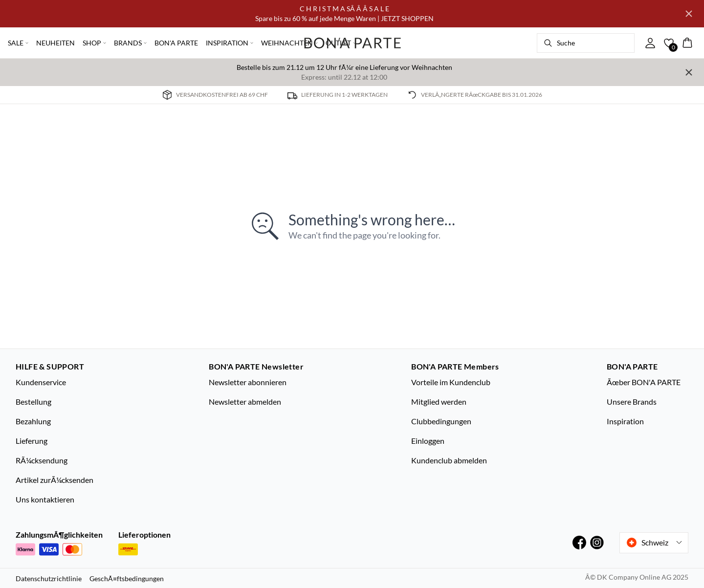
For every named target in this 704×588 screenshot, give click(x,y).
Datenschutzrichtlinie (49, 578)
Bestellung (33, 402)
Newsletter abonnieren (248, 382)
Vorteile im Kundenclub (451, 382)
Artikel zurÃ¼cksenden (55, 480)
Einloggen (428, 441)
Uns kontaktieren (45, 499)
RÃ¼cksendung (42, 460)
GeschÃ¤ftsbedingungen (127, 578)
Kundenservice (41, 382)
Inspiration (625, 421)
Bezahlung (33, 421)
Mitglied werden (439, 402)
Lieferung (32, 441)
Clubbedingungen (441, 421)
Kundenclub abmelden (449, 460)
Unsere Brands (632, 402)
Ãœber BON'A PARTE (644, 382)
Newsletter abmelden (245, 402)
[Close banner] (689, 14)
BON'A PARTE (176, 43)
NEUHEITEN (55, 43)
